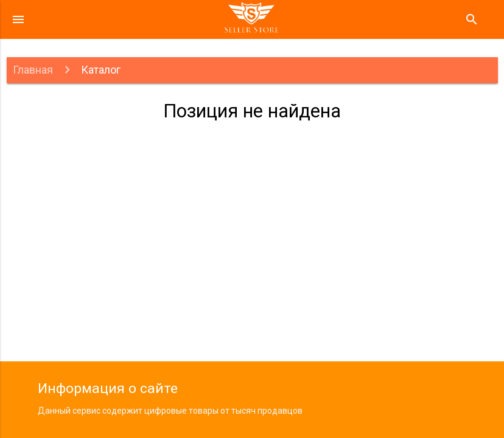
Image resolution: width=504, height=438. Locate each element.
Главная (33, 70)
